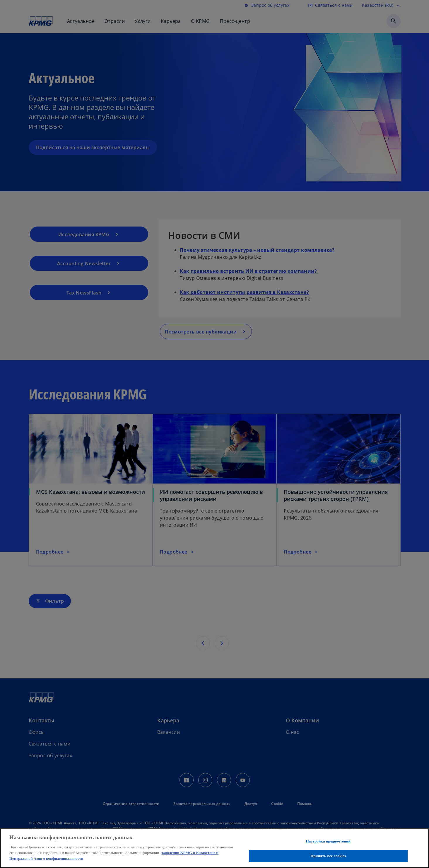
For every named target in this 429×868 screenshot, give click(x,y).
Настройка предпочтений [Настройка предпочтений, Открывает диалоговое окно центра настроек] (328, 841)
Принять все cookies (328, 856)
